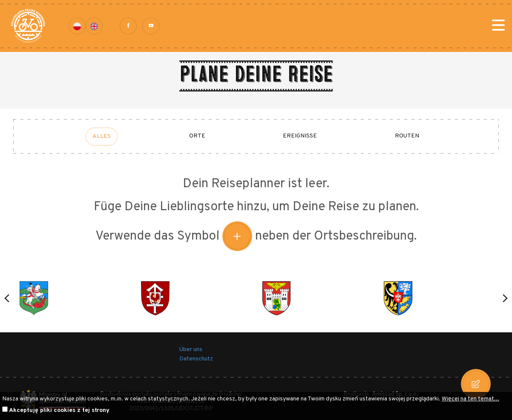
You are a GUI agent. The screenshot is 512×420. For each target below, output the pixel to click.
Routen (407, 136)
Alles (102, 136)
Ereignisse (300, 136)
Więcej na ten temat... (470, 399)
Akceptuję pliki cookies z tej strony (59, 410)
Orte (197, 136)
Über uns (191, 350)
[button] (7, 298)
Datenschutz (196, 359)
